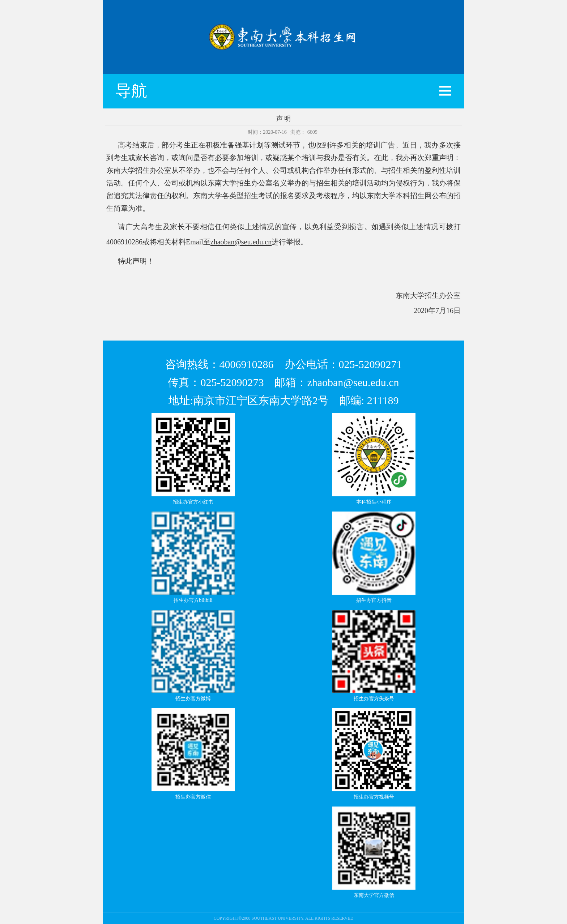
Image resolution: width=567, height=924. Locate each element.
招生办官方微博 (193, 699)
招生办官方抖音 (374, 600)
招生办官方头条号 (374, 699)
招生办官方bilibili (193, 600)
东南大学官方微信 (374, 895)
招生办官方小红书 (193, 502)
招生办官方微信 (193, 797)
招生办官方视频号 (374, 797)
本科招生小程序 (374, 502)
